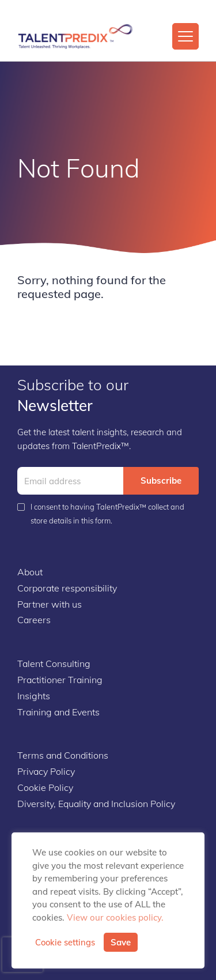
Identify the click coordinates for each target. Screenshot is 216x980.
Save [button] (121, 942)
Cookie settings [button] (65, 943)
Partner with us (50, 604)
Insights (34, 696)
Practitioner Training (60, 680)
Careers (34, 620)
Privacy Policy (46, 771)
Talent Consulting (54, 664)
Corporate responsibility (67, 588)
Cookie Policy (45, 787)
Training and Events (58, 712)
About (30, 572)
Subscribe (161, 480)
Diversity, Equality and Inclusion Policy (96, 804)
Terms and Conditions (63, 755)
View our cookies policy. (115, 917)
